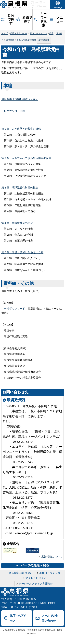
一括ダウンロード (14, 309)
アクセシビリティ (36, 578)
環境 (51, 33)
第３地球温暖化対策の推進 (20, 188)
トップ (5, 33)
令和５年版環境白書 (26, 40)
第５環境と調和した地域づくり (22, 252)
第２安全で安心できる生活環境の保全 (26, 158)
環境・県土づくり (19, 33)
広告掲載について (52, 557)
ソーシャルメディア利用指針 (36, 584)
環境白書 (10, 40)
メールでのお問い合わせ (50, 618)
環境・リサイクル (38, 33)
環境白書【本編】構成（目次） (20, 99)
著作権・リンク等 (50, 573)
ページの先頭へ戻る (35, 565)
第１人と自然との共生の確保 (21, 129)
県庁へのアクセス (18, 618)
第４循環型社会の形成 (17, 223)
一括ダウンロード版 (13, 111)
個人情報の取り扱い (21, 573)
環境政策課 (44, 40)
